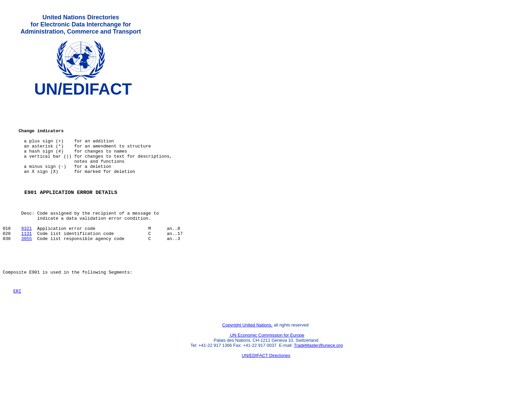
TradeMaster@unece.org (318, 382)
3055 (27, 265)
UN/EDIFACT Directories (266, 392)
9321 (27, 253)
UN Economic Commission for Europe (267, 371)
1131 (27, 259)
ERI (17, 324)
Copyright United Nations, (247, 361)
